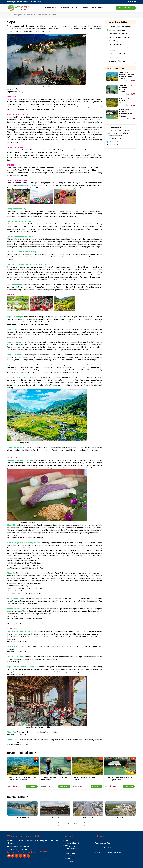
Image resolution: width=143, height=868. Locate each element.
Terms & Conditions (71, 848)
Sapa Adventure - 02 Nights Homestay (126, 87)
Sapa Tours (58, 317)
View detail (32, 787)
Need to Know (114, 58)
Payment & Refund (71, 843)
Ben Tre (121, 818)
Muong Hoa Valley (29, 185)
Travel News (68, 856)
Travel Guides (97, 8)
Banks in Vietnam (115, 45)
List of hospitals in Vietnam (119, 37)
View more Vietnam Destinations (71, 824)
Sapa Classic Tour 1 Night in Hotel (127, 100)
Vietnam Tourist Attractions (120, 27)
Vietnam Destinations (117, 30)
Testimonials (68, 861)
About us (67, 851)
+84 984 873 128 (38, 2)
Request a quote (126, 8)
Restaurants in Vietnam (118, 34)
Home (66, 841)
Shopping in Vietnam (117, 61)
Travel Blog (114, 41)
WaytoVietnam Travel (103, 843)
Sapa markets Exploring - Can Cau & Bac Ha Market (127, 74)
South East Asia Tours (69, 8)
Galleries (67, 859)
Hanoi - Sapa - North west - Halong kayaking (126, 112)
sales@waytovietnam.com (18, 2)
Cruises (85, 8)
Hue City (55, 818)
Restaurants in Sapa (38, 624)
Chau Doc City (88, 818)
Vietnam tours (51, 8)
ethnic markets (91, 365)
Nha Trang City (22, 818)
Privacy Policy (69, 846)
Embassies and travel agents (120, 54)
